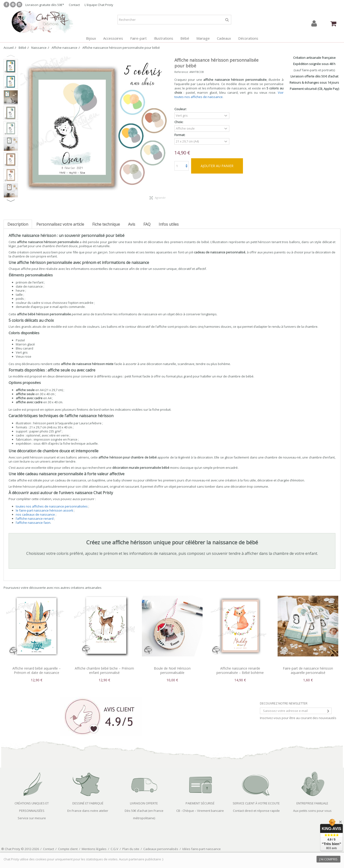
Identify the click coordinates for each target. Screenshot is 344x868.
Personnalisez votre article (60, 224)
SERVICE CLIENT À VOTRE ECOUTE (256, 803)
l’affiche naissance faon (33, 523)
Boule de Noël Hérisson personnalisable (172, 670)
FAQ (147, 224)
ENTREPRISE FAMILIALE (312, 803)
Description (18, 224)
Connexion (314, 24)
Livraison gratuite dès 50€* (45, 5)
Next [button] (11, 201)
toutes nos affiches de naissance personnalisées (52, 506)
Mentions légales (94, 849)
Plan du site (131, 849)
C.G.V (114, 849)
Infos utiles (169, 224)
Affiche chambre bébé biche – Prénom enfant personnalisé (104, 670)
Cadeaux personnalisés (161, 849)
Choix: (179, 122)
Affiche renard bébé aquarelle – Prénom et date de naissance (37, 670)
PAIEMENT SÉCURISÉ (200, 803)
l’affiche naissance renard (35, 519)
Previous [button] (11, 56)
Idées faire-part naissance (202, 849)
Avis (132, 224)
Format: (180, 135)
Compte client (68, 849)
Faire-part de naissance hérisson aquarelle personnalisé (308, 670)
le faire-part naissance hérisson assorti (44, 510)
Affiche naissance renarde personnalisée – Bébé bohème (240, 670)
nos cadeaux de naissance (35, 514)
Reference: (182, 72)
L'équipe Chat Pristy (99, 5)
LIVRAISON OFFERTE (144, 803)
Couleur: (181, 109)
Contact (74, 5)
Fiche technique (106, 224)
